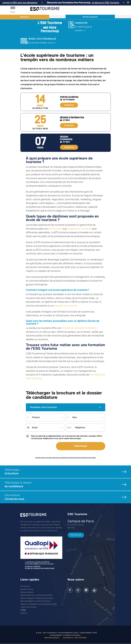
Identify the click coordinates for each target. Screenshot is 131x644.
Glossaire (24, 613)
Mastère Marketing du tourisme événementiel (36, 595)
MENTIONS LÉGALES (52, 638)
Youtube (94, 590)
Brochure (25, 17)
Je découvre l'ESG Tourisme (107, 3)
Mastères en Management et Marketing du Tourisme (38, 604)
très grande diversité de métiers (79, 328)
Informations (68, 498)
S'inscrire (69, 105)
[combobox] (70, 428)
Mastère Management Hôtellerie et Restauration (37, 598)
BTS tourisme (55, 229)
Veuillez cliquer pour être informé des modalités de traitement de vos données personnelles (65, 458)
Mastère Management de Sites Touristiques (35, 601)
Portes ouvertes (90, 17)
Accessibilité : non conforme (75, 638)
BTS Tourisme (25, 586)
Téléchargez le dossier (68, 485)
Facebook (70, 590)
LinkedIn (86, 590)
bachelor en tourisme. (66, 306)
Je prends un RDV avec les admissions (20, 3)
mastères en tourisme (79, 229)
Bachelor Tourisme (27, 589)
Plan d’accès (76, 535)
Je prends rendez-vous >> (42, 43)
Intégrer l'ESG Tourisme (28, 607)
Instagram (78, 590)
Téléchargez (68, 472)
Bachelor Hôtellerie (27, 592)
